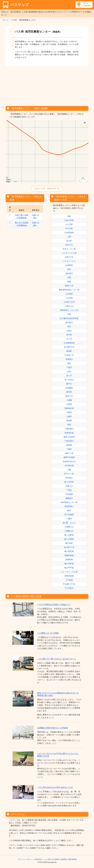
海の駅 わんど (69, 523)
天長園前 (69, 388)
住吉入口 (69, 245)
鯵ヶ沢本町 (69, 482)
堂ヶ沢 (69, 376)
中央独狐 (69, 494)
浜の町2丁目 (69, 547)
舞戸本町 (69, 543)
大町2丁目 (69, 257)
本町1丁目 (69, 453)
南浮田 (69, 392)
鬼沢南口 (69, 322)
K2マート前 (69, 474)
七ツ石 (69, 339)
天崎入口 (69, 486)
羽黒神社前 (69, 433)
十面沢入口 (69, 306)
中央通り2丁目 (69, 584)
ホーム (6, 20)
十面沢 (69, 449)
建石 (69, 510)
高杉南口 (69, 273)
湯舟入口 (69, 396)
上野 (69, 237)
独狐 (69, 282)
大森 (69, 470)
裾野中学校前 (69, 457)
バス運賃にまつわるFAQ (48, 633)
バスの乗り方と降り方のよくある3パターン (57, 659)
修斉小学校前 (69, 437)
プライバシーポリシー (26, 859)
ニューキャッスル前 (69, 572)
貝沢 (69, 327)
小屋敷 (69, 400)
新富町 (69, 351)
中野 (69, 314)
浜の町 (69, 241)
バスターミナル (69, 261)
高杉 (69, 269)
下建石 (69, 412)
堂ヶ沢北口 (69, 380)
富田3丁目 (69, 286)
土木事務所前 (69, 343)
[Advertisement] (47, 85)
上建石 (69, 416)
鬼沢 (69, 363)
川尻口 (69, 331)
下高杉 (69, 490)
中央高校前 (69, 233)
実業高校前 (69, 576)
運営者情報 (73, 859)
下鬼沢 (69, 367)
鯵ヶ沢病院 (69, 539)
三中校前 (69, 580)
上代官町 (69, 294)
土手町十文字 (69, 302)
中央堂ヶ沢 (69, 355)
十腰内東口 (69, 429)
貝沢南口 (69, 478)
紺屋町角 (69, 560)
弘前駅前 (69, 265)
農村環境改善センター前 (69, 290)
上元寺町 (69, 298)
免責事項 (64, 859)
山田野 (69, 404)
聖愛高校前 (69, 555)
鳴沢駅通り (69, 506)
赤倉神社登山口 (69, 461)
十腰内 (69, 519)
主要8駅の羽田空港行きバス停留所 (53, 728)
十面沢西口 (69, 441)
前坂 (69, 216)
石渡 (69, 278)
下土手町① (69, 588)
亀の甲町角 (69, 551)
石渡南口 (69, 359)
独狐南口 (69, 498)
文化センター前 (69, 249)
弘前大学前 (69, 220)
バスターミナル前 (69, 253)
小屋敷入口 (69, 527)
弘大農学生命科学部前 (69, 318)
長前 (69, 425)
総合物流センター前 (69, 502)
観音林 (69, 445)
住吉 (69, 372)
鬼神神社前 (69, 408)
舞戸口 (69, 384)
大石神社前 (69, 466)
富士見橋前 (69, 515)
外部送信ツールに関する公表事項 (47, 859)
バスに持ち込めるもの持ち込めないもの (55, 787)
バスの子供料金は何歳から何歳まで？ (54, 605)
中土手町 (69, 228)
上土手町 (69, 224)
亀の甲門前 (69, 568)
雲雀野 (69, 421)
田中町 (69, 335)
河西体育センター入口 (69, 310)
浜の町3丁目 (69, 347)
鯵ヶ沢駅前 (69, 535)
